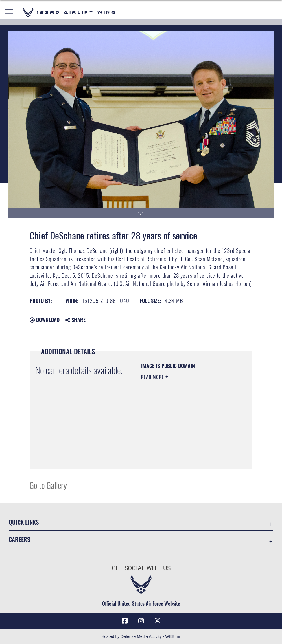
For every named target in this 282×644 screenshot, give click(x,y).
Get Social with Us (141, 568)
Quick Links (24, 522)
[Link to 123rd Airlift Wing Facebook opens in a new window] (125, 621)
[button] (9, 12)
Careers (19, 539)
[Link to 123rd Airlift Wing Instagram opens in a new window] (141, 621)
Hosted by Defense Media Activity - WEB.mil (141, 636)
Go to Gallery (48, 485)
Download (45, 320)
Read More (153, 377)
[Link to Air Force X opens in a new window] (157, 621)
